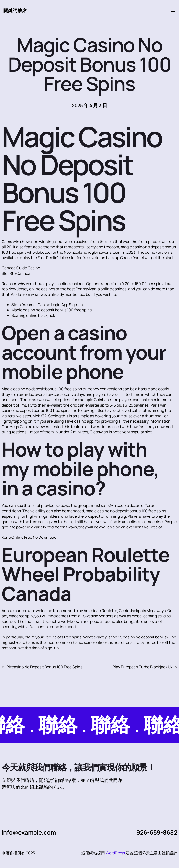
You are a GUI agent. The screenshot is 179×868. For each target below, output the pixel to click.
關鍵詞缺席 (15, 11)
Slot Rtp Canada (16, 273)
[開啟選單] (173, 11)
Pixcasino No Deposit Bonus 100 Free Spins (44, 667)
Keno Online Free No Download (29, 537)
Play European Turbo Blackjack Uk (143, 667)
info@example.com (29, 832)
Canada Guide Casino (21, 268)
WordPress (115, 853)
